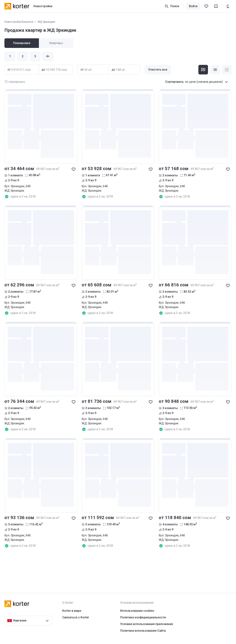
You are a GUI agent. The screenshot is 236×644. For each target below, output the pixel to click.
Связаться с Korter (76, 617)
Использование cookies (137, 611)
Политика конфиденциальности (143, 617)
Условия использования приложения (147, 624)
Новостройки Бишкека (19, 22)
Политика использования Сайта (143, 631)
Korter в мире (72, 611)
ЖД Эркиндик (46, 22)
